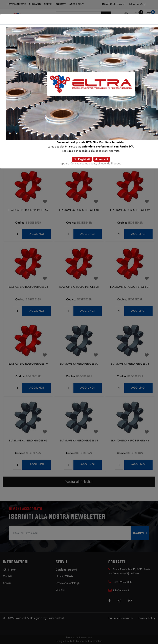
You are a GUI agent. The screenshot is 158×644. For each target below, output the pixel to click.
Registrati (82, 159)
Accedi (102, 159)
